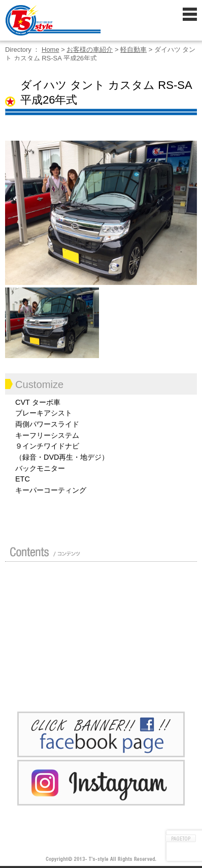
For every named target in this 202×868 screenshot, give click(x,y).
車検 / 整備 (127, 631)
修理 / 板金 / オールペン (43, 631)
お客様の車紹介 (90, 50)
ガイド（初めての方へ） (43, 606)
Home (50, 50)
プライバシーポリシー (43, 680)
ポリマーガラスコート (43, 655)
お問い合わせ (127, 680)
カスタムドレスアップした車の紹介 (127, 582)
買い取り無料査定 (127, 606)
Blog (127, 655)
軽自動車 (133, 50)
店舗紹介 (43, 582)
